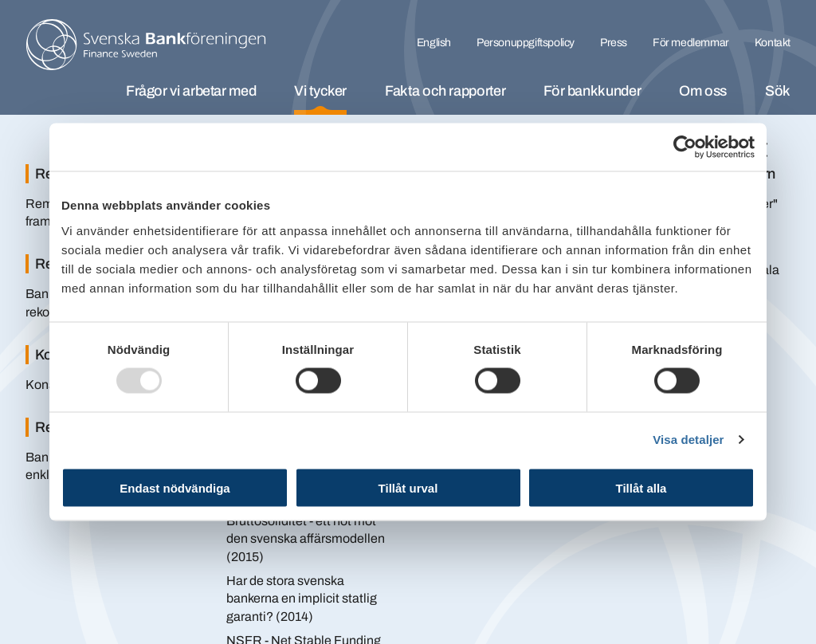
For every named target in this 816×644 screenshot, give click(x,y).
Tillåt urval (408, 487)
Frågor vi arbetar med (191, 91)
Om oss (703, 91)
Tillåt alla (641, 487)
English (434, 43)
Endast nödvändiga (175, 487)
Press (614, 43)
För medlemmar (691, 43)
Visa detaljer (688, 440)
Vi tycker (320, 91)
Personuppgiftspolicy (526, 43)
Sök (778, 91)
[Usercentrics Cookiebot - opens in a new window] (685, 147)
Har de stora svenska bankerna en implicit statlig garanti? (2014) (302, 599)
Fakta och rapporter (445, 91)
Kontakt (773, 43)
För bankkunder (592, 91)
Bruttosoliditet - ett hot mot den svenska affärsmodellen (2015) (306, 539)
